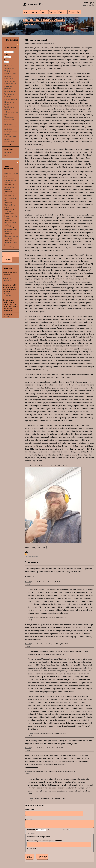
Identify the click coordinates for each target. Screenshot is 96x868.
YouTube (6, 317)
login (84, 5)
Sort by (6, 55)
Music (44, 12)
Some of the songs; (11, 194)
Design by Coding (10, 73)
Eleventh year (9, 142)
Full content (7, 296)
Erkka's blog (74, 12)
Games (36, 12)
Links (6, 155)
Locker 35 (8, 76)
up (26, 554)
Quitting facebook (10, 91)
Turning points (9, 94)
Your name (30, 810)
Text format (31, 831)
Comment (30, 819)
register (91, 5)
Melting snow (9, 66)
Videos (53, 12)
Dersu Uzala (9, 79)
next (15, 145)
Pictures (62, 12)
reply (28, 584)
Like (27, 552)
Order (6, 60)
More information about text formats (58, 831)
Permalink (28, 582)
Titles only (6, 294)
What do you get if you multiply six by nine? (45, 842)
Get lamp (7, 97)
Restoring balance (10, 99)
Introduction (8, 153)
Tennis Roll (8, 212)
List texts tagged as (10, 49)
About (27, 12)
